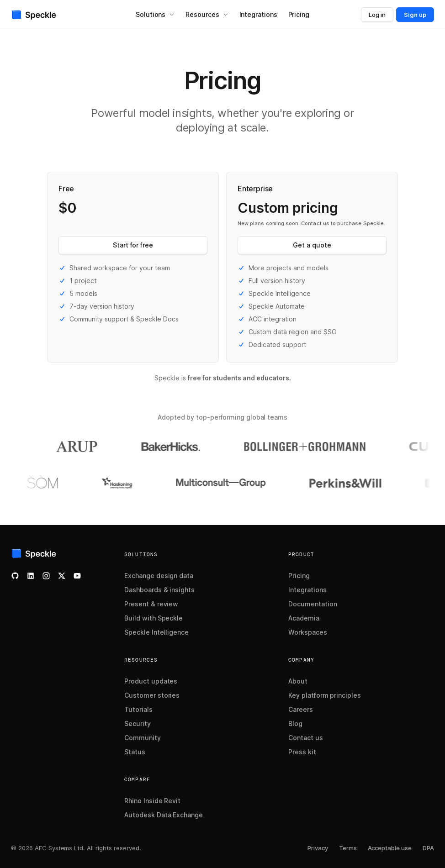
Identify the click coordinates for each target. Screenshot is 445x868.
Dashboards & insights (159, 590)
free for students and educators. (239, 378)
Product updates (151, 681)
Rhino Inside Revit (152, 801)
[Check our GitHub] (15, 576)
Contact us (306, 738)
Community (143, 738)
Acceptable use (390, 848)
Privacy (318, 848)
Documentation (313, 604)
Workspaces (308, 632)
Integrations (307, 590)
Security (138, 723)
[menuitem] (155, 15)
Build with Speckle (154, 618)
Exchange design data (159, 576)
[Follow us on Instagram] (46, 576)
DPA (428, 848)
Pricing (299, 576)
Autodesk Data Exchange (164, 815)
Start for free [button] (133, 245)
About (298, 681)
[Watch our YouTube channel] (77, 576)
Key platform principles (325, 695)
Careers (301, 709)
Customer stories (152, 695)
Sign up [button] (415, 15)
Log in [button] (377, 15)
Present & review (151, 604)
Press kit (302, 752)
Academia (304, 618)
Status (135, 752)
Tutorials (138, 709)
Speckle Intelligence (156, 632)
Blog (295, 723)
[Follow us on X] (62, 576)
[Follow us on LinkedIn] (31, 576)
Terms (348, 848)
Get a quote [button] (312, 245)
